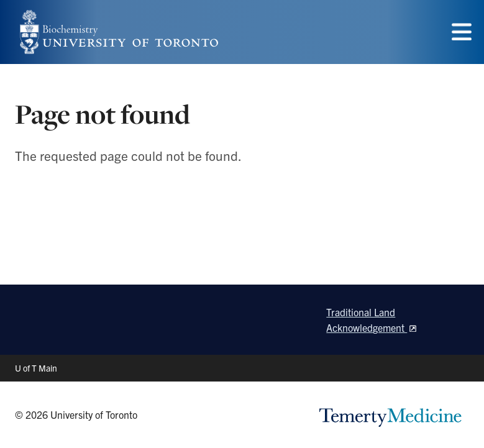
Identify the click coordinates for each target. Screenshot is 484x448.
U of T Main (36, 368)
